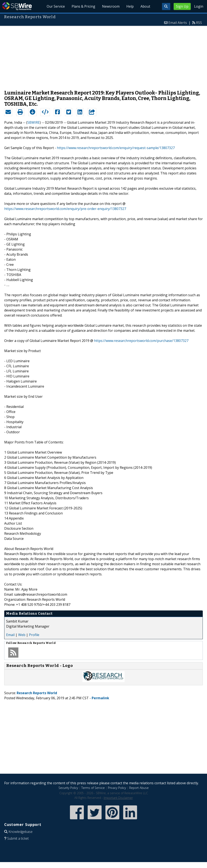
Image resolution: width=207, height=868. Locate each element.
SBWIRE (33, 122)
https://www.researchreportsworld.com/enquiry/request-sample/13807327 (116, 148)
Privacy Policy (117, 788)
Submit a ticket (18, 838)
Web (22, 635)
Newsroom (111, 6)
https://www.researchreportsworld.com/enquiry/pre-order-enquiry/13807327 (65, 209)
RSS (199, 23)
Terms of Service (93, 788)
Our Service (56, 6)
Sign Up (182, 6)
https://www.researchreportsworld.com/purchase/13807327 (141, 341)
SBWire (17, 6)
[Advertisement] (103, 56)
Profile (34, 635)
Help (130, 6)
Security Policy (68, 788)
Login (199, 6)
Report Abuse (139, 788)
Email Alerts (178, 23)
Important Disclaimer (118, 798)
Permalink (100, 698)
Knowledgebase (20, 832)
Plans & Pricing (84, 6)
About (145, 6)
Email (10, 635)
